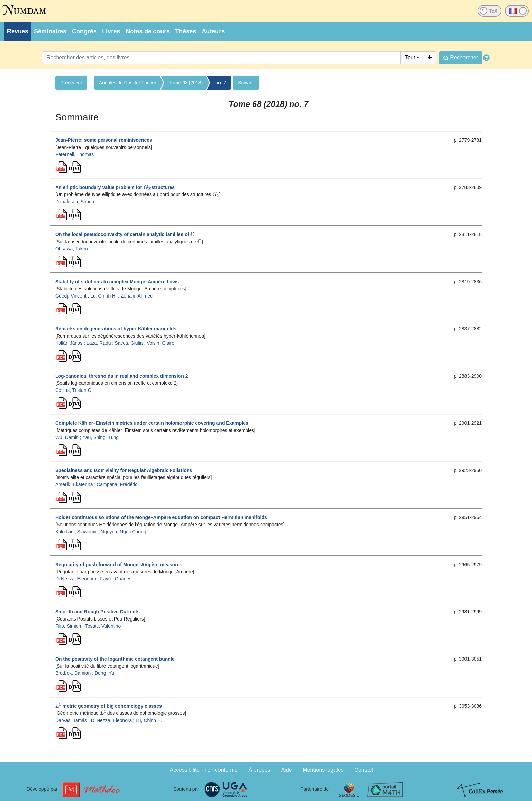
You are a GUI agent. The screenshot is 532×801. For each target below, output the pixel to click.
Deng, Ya (104, 673)
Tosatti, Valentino (103, 626)
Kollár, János (69, 343)
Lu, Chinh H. (103, 296)
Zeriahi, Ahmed (137, 296)
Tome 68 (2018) (186, 83)
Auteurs (213, 31)
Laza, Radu (99, 343)
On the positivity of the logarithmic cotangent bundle (115, 659)
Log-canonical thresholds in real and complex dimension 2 (122, 376)
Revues (18, 31)
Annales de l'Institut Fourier (128, 83)
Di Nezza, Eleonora (76, 579)
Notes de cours (148, 31)
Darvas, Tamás (71, 720)
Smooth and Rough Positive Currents (98, 612)
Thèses (186, 31)
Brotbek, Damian (73, 673)
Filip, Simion (68, 626)
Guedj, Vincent (71, 296)
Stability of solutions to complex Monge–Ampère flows (117, 282)
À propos (260, 770)
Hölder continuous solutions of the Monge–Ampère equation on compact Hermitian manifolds (161, 517)
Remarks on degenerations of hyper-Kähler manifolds (116, 329)
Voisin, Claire (160, 343)
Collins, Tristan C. (74, 390)
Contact (364, 770)
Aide (286, 770)
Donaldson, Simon (75, 202)
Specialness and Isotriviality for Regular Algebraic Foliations (124, 470)
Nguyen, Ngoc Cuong (123, 532)
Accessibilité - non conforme (204, 770)
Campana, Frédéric (117, 484)
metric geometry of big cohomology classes (109, 706)
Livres (111, 31)
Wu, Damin (67, 437)
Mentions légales (323, 770)
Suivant (246, 83)
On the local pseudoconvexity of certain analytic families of (125, 234)
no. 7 (221, 83)
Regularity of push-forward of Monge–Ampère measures (119, 565)
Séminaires (50, 31)
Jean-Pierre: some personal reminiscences (104, 140)
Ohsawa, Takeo (72, 249)
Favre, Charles (116, 579)
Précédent (71, 83)
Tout (410, 58)
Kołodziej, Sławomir (76, 532)
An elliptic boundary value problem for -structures (115, 187)
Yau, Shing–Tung (101, 437)
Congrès (84, 31)
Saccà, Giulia (129, 343)
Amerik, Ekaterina (74, 484)
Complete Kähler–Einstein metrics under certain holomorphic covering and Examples (152, 423)
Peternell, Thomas (74, 154)
